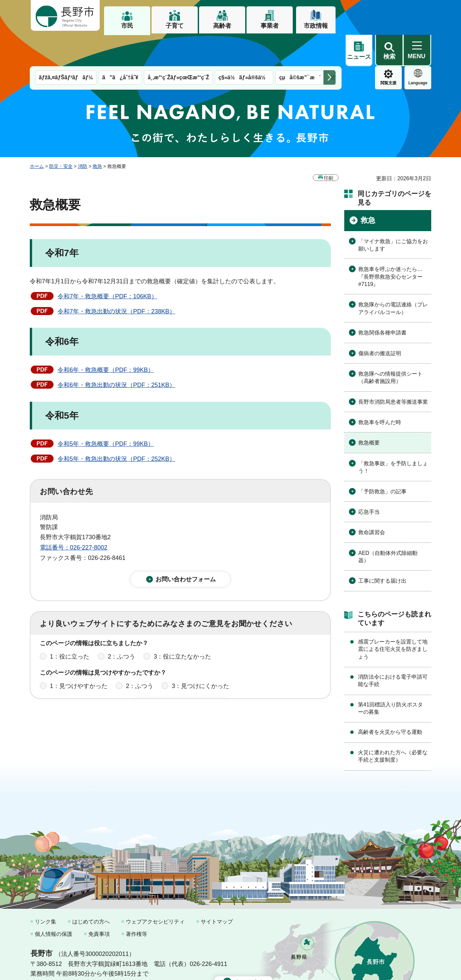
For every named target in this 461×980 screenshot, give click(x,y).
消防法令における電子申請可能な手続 (393, 649)
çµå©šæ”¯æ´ (300, 46)
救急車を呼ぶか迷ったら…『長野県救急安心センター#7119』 (390, 245)
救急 (97, 135)
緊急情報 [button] (418, 50)
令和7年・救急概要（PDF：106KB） (107, 265)
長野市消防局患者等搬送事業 (393, 370)
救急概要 (369, 411)
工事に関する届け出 (382, 549)
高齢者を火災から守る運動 (390, 701)
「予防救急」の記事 (382, 460)
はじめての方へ (91, 890)
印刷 (329, 146)
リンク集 (45, 890)
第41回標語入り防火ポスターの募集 (390, 677)
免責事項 (99, 903)
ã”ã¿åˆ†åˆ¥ (120, 46)
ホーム (37, 135)
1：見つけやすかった (79, 659)
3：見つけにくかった (200, 659)
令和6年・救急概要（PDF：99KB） (106, 338)
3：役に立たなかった (182, 630)
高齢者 (222, 26)
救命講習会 (372, 501)
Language (389, 52)
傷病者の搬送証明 (380, 322)
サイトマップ (217, 890)
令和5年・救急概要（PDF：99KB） (106, 412)
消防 (83, 135)
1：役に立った (70, 630)
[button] (389, 16)
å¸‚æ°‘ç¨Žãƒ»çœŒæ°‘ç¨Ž (178, 46)
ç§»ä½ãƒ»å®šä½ (244, 46)
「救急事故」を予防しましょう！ (393, 436)
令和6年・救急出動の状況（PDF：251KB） (116, 354)
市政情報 (316, 26)
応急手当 (369, 480)
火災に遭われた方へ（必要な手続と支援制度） (393, 725)
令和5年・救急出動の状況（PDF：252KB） (116, 427)
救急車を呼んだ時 (380, 391)
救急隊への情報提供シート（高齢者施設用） (390, 346)
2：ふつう (121, 630)
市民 (127, 26)
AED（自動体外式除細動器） (388, 525)
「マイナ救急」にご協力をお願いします (393, 214)
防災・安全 (61, 135)
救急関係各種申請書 (382, 301)
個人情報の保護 (54, 903)
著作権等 (136, 903)
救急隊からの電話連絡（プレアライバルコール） (393, 277)
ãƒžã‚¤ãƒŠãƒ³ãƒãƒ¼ (66, 46)
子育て (175, 26)
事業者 (270, 26)
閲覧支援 (359, 52)
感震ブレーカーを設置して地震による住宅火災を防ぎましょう (393, 618)
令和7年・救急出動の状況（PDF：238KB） (116, 280)
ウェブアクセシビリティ (155, 890)
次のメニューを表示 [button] (330, 46)
